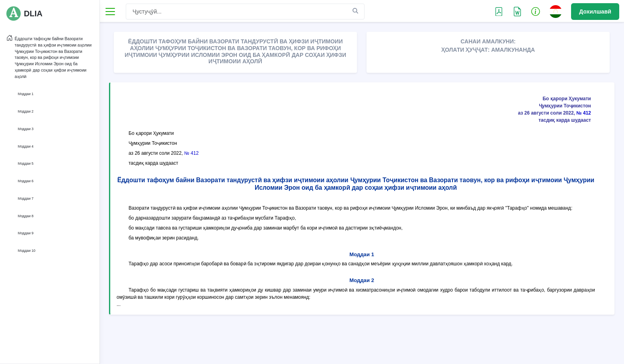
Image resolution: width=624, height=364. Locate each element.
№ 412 (584, 113)
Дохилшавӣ (595, 12)
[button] (536, 11)
